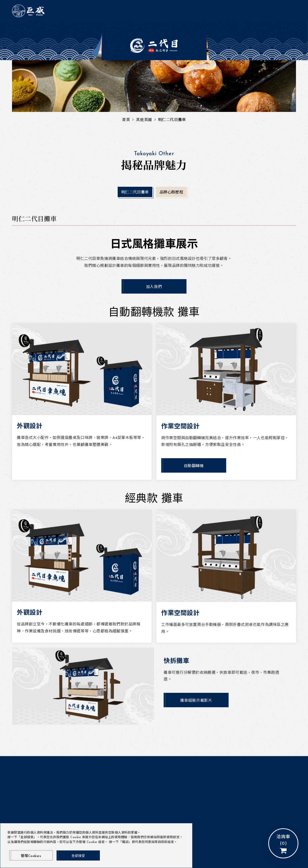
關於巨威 (102, 12)
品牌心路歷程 (160, 29)
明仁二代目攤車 (126, 29)
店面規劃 (188, 29)
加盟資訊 (212, 29)
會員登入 (205, 11)
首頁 (126, 120)
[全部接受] (78, 855)
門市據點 (96, 29)
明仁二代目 (176, 12)
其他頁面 (144, 120)
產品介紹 (150, 12)
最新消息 (126, 12)
